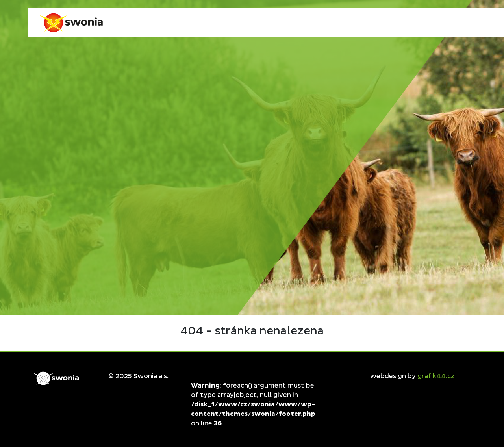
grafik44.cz (436, 376)
